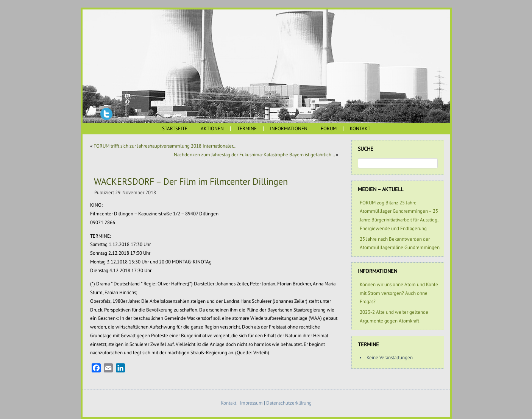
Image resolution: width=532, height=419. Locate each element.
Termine (247, 129)
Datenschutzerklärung (289, 403)
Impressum (251, 403)
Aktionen (212, 129)
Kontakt (360, 129)
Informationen (289, 129)
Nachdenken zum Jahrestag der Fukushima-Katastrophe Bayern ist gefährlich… (254, 155)
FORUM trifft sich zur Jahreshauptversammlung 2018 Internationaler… (165, 146)
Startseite (175, 129)
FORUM (329, 129)
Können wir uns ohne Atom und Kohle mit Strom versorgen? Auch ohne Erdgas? (399, 293)
